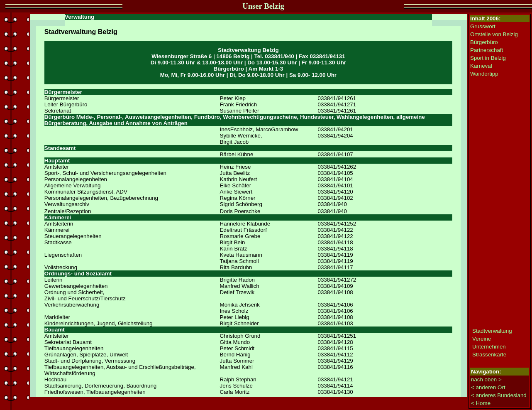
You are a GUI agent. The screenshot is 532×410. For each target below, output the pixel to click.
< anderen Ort (488, 387)
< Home (481, 403)
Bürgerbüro (484, 42)
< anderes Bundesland (499, 395)
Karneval (481, 66)
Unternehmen (489, 347)
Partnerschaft (487, 50)
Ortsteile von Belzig (494, 34)
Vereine (482, 339)
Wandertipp (484, 74)
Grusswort (483, 26)
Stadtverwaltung (492, 331)
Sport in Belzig (488, 58)
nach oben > (486, 379)
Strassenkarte (489, 355)
